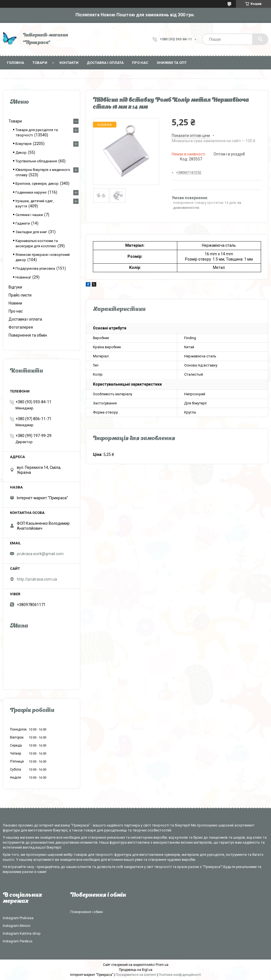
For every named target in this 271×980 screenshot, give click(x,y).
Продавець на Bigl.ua (136, 970)
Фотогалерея (21, 327)
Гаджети (23, 223)
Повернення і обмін (87, 912)
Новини (15, 303)
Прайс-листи (20, 295)
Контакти (69, 63)
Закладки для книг (31, 232)
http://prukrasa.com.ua (37, 579)
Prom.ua (162, 965)
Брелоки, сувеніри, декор (37, 184)
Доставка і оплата (105, 63)
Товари (40, 63)
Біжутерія (24, 144)
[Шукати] (260, 39)
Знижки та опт (172, 63)
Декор (21, 153)
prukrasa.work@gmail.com (40, 554)
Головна (15, 63)
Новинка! (23, 277)
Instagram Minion (17, 926)
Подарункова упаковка (35, 268)
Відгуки (15, 287)
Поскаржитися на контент (136, 975)
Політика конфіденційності (180, 975)
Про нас (140, 63)
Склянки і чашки (29, 215)
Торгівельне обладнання (36, 161)
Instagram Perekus (18, 941)
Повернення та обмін (28, 335)
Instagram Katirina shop (22, 933)
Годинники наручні (31, 192)
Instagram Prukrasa (18, 918)
